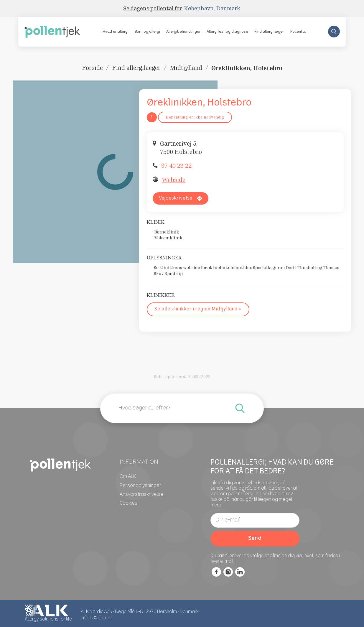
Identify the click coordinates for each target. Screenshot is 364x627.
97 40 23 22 (176, 166)
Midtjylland (186, 68)
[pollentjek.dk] (52, 31)
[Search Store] (334, 32)
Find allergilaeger (136, 68)
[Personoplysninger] (140, 486)
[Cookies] (129, 503)
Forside (92, 68)
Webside (174, 180)
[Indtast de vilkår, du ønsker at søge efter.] (240, 408)
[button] (116, 32)
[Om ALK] (128, 477)
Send (255, 538)
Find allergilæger (269, 32)
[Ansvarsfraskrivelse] (141, 495)
